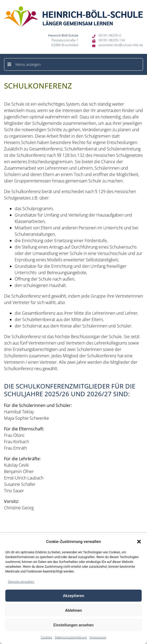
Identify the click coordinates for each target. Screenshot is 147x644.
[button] (139, 542)
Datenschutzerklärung (71, 637)
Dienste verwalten (21, 581)
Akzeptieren (73, 596)
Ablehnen (73, 610)
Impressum (98, 637)
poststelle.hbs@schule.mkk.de (121, 45)
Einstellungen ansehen (73, 625)
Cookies (46, 637)
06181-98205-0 (110, 35)
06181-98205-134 (112, 40)
